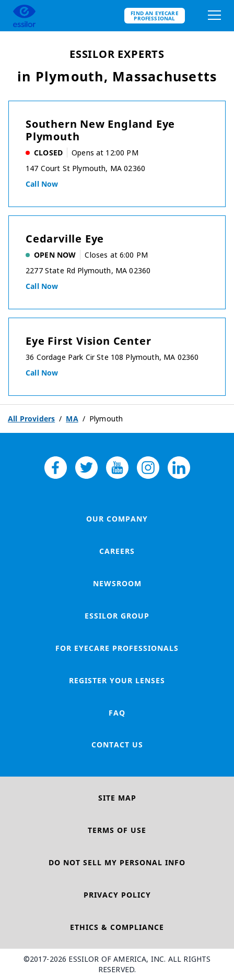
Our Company (117, 519)
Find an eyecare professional (155, 16)
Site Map (117, 798)
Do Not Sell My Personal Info (117, 862)
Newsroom (117, 583)
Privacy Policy (117, 895)
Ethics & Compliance (117, 927)
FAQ (117, 713)
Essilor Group (117, 616)
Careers (117, 551)
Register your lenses (117, 680)
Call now (42, 184)
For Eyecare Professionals (117, 648)
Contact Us (117, 745)
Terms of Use (117, 830)
